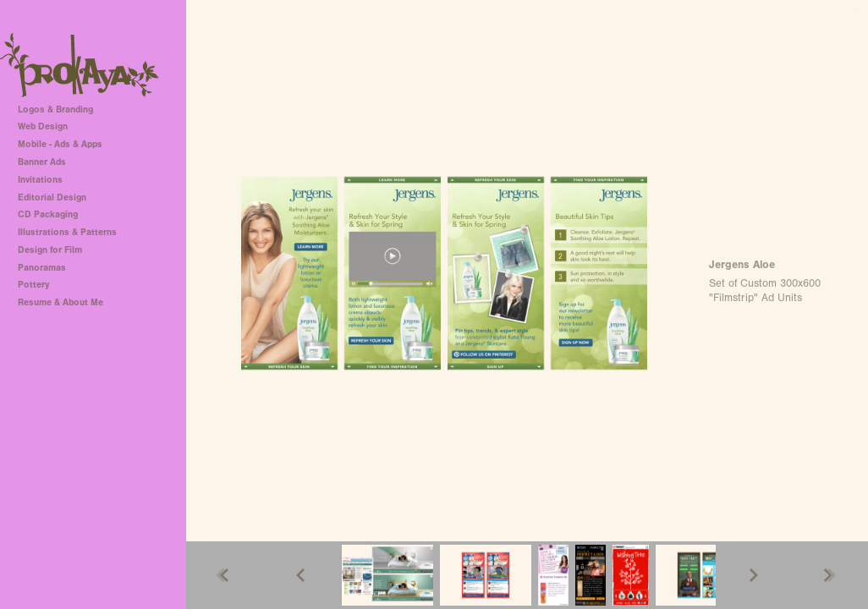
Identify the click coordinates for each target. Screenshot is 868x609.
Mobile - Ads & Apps (60, 144)
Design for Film (50, 250)
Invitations (40, 180)
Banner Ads (42, 162)
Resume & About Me (60, 302)
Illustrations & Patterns (67, 232)
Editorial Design (52, 198)
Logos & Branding (55, 110)
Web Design (43, 126)
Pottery (33, 285)
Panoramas (42, 268)
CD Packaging (48, 214)
